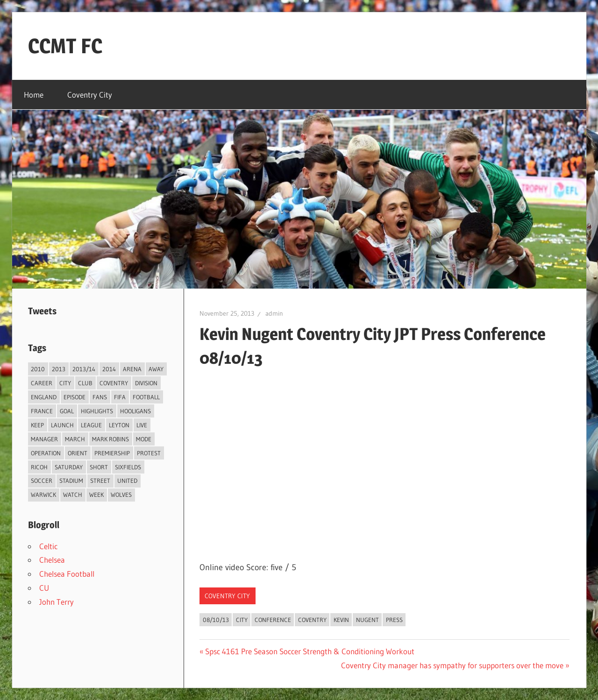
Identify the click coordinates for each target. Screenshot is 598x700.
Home (34, 95)
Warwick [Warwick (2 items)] (43, 495)
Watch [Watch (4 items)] (73, 495)
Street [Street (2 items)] (100, 481)
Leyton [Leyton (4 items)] (119, 425)
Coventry (312, 620)
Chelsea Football (67, 574)
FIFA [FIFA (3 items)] (120, 397)
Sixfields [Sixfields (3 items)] (128, 467)
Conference (273, 620)
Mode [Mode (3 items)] (144, 439)
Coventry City (90, 95)
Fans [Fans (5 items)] (100, 397)
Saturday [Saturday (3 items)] (69, 467)
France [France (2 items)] (42, 411)
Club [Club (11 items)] (85, 383)
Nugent (367, 620)
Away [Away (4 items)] (156, 369)
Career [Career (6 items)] (42, 383)
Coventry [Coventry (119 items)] (114, 383)
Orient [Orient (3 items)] (78, 453)
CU (44, 588)
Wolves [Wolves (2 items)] (121, 495)
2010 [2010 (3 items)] (38, 369)
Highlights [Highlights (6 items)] (97, 411)
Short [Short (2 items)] (99, 467)
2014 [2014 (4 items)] (109, 369)
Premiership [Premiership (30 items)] (112, 453)
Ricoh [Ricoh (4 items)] (39, 467)
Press (394, 620)
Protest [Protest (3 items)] (149, 453)
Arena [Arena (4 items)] (132, 369)
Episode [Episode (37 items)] (75, 397)
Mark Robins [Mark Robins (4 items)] (110, 439)
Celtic (48, 546)
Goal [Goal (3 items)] (67, 411)
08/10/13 (216, 620)
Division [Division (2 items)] (146, 383)
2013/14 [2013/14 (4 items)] (84, 369)
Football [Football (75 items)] (146, 397)
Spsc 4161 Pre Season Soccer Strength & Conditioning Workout (310, 651)
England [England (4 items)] (44, 397)
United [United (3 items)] (127, 481)
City (242, 620)
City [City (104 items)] (65, 383)
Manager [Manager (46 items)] (44, 439)
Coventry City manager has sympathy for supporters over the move (452, 665)
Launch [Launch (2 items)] (62, 425)
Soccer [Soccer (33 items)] (42, 481)
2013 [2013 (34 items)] (59, 369)
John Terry (57, 602)
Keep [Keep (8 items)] (37, 425)
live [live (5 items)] (142, 425)
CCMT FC (65, 46)
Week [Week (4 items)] (96, 495)
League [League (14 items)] (91, 425)
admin (274, 313)
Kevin (341, 620)
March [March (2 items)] (75, 439)
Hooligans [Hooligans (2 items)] (135, 411)
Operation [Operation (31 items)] (46, 453)
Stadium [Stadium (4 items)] (71, 481)
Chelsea (52, 560)
